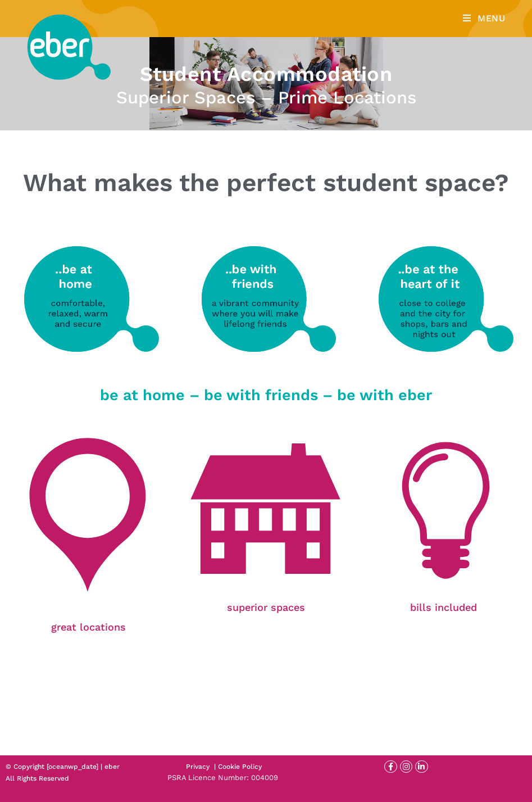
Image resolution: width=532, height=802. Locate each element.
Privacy (198, 767)
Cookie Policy (240, 767)
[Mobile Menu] (484, 18)
